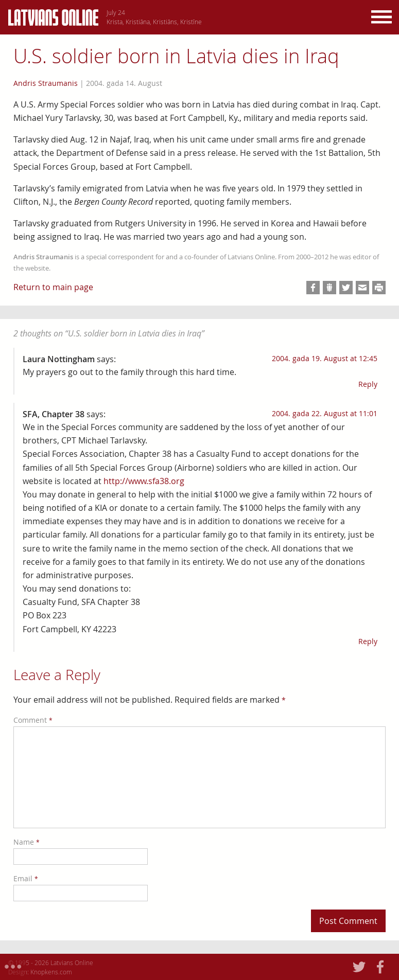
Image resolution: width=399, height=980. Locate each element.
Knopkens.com (51, 972)
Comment (33, 720)
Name (27, 842)
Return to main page (53, 287)
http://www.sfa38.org (144, 481)
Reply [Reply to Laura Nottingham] (368, 384)
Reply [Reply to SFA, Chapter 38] (368, 641)
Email (26, 878)
